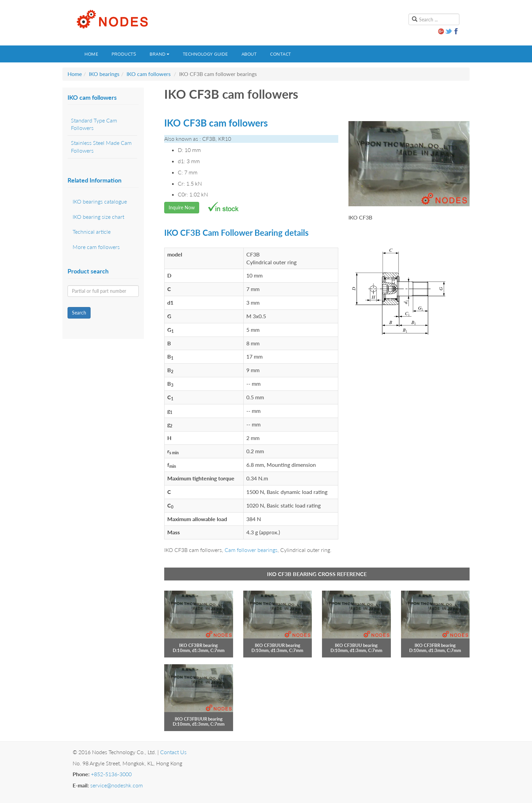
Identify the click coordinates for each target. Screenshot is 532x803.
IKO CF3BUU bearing (356, 645)
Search (79, 313)
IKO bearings (104, 74)
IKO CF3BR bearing (198, 645)
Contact (281, 54)
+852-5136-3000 (111, 774)
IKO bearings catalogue (100, 201)
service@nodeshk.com (117, 785)
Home (91, 54)
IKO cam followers (149, 74)
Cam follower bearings (251, 550)
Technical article (92, 232)
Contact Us (173, 752)
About (249, 54)
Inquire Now (182, 207)
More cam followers (96, 247)
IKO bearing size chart (98, 217)
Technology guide (205, 54)
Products (124, 54)
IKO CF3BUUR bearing (278, 645)
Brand (159, 54)
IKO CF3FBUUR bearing (199, 719)
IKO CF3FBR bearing (435, 645)
